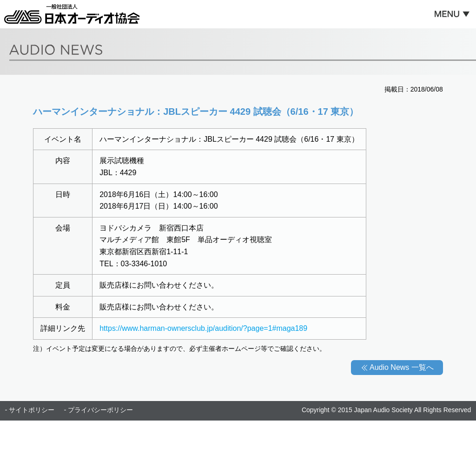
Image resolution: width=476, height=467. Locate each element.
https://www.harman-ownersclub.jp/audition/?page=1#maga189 (203, 328)
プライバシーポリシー (100, 410)
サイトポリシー (32, 410)
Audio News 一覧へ (402, 367)
